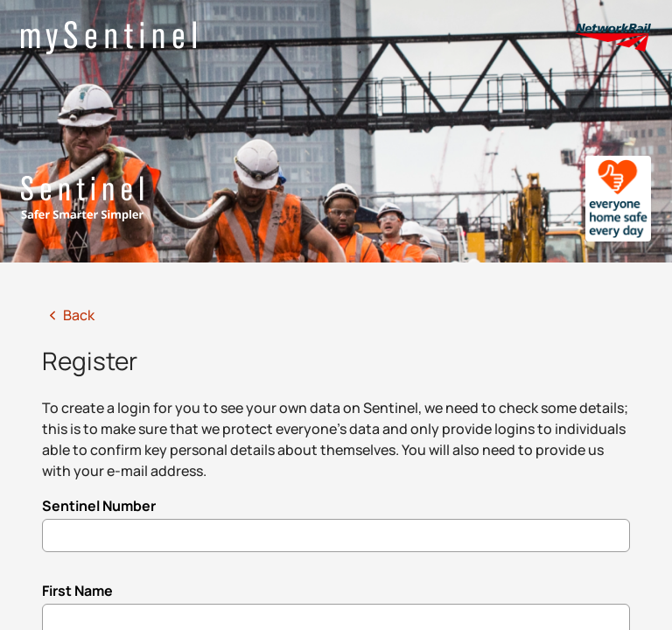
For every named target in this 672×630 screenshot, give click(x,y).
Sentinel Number (99, 506)
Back (68, 315)
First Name (77, 591)
